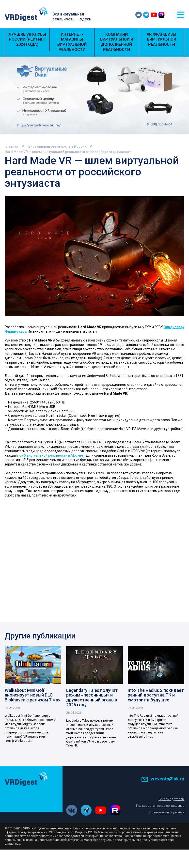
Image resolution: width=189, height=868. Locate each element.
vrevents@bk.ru (163, 779)
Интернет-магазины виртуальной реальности (72, 42)
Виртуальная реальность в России (57, 146)
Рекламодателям (171, 799)
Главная (11, 146)
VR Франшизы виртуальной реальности (161, 39)
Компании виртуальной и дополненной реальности (117, 42)
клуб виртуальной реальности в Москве (51, 455)
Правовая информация (167, 813)
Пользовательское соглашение (160, 806)
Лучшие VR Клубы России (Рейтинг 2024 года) (27, 39)
